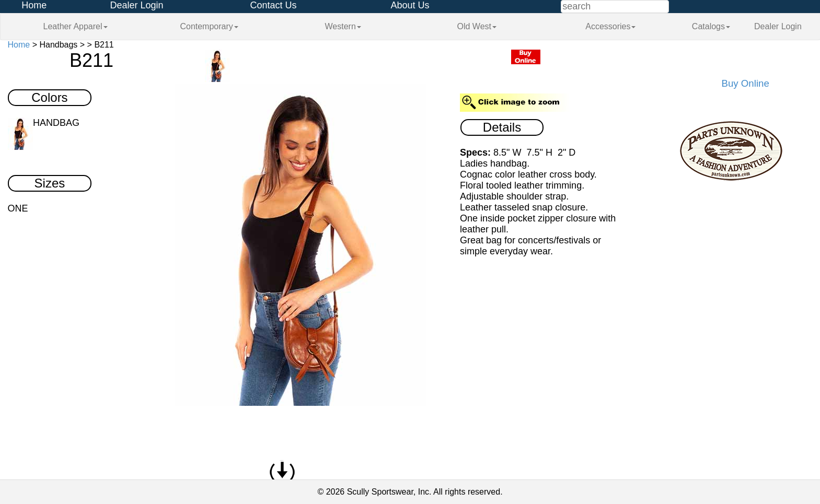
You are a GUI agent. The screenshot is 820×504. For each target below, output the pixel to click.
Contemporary (209, 26)
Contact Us (273, 5)
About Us (410, 5)
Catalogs (711, 26)
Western (343, 26)
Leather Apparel (76, 26)
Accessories (610, 26)
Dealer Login (136, 5)
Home (34, 5)
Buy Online (746, 83)
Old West (477, 26)
